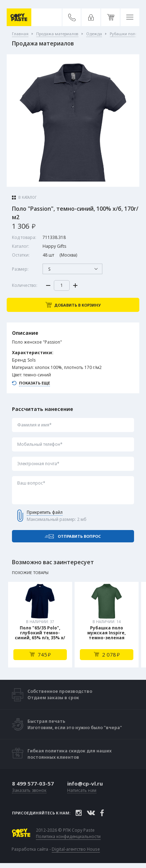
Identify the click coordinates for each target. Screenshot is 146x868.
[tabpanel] (40, 625)
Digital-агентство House (76, 849)
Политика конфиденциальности (68, 837)
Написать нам (82, 791)
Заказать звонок (29, 791)
